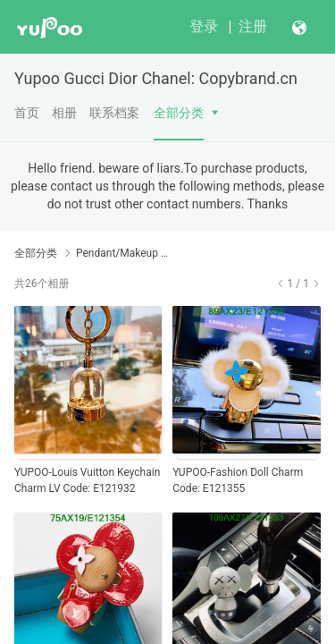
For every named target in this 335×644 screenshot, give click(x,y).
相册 (64, 113)
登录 (204, 26)
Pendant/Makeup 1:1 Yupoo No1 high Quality (123, 253)
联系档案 (114, 113)
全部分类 (179, 113)
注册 (253, 26)
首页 (27, 113)
